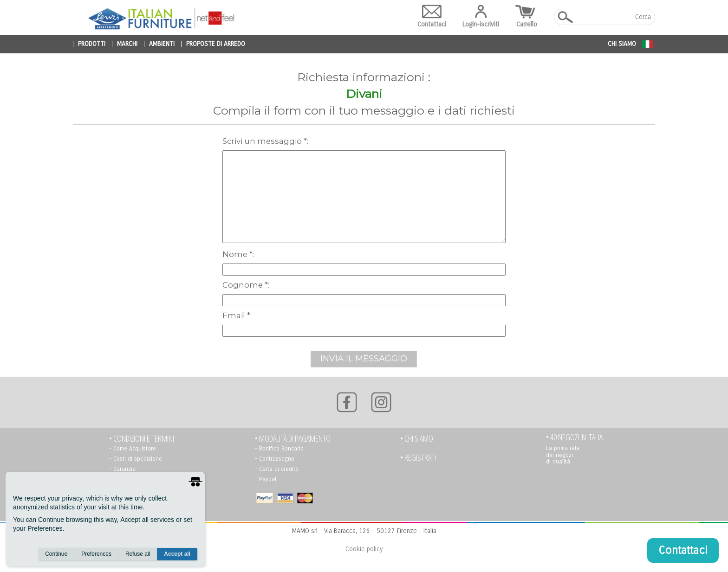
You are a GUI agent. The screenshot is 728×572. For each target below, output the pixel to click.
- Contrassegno (275, 459)
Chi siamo (622, 44)
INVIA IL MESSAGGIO (364, 359)
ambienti (162, 44)
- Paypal (266, 479)
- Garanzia (122, 469)
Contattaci (432, 16)
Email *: (237, 315)
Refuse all (138, 554)
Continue (56, 554)
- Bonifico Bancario (279, 449)
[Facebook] (347, 402)
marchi (127, 44)
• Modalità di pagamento (293, 439)
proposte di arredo (216, 44)
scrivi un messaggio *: (265, 141)
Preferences (96, 554)
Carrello (526, 16)
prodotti (92, 44)
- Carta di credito (277, 469)
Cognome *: (246, 285)
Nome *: (238, 254)
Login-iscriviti (481, 16)
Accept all (177, 554)
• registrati (418, 458)
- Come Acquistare (133, 449)
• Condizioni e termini (142, 439)
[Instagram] (381, 402)
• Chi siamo (417, 439)
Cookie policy (364, 549)
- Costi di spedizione (136, 459)
